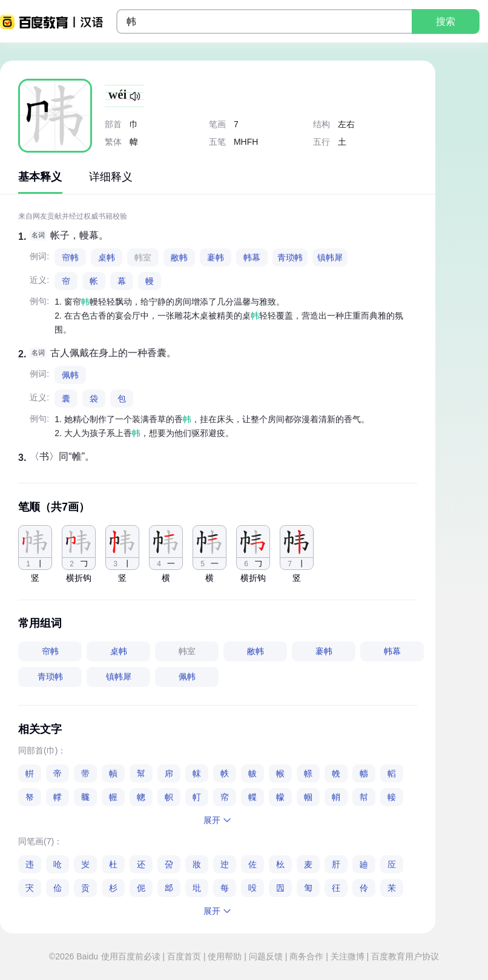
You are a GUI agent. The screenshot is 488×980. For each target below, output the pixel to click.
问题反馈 (266, 956)
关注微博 (348, 956)
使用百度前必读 (132, 956)
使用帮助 (225, 956)
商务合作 (306, 956)
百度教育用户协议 (404, 956)
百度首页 (184, 956)
